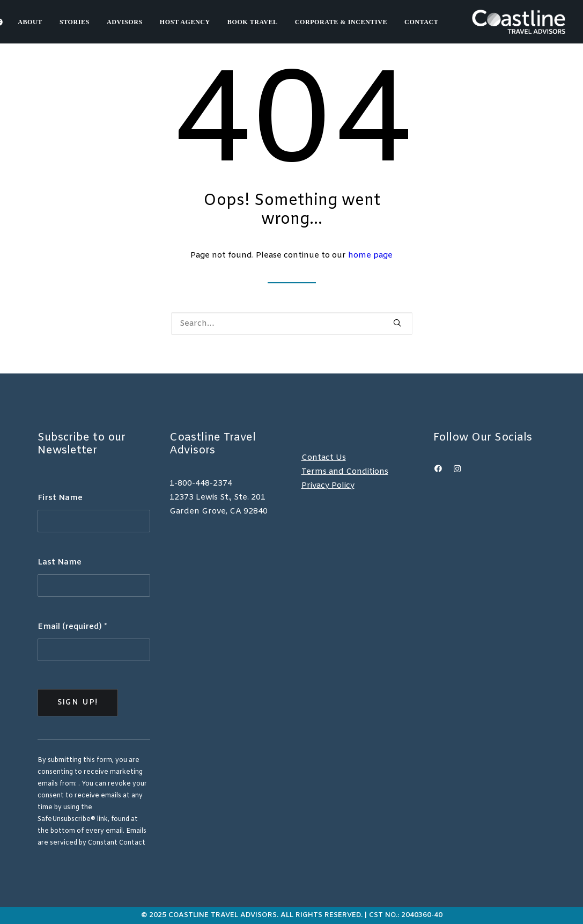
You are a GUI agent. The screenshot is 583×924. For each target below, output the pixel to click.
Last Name (60, 562)
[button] (397, 323)
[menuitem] (34, 22)
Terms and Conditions (345, 472)
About (30, 22)
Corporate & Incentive (341, 22)
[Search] (292, 324)
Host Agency (185, 22)
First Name (60, 498)
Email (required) (72, 627)
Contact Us (324, 458)
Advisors (125, 22)
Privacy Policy (328, 486)
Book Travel (253, 22)
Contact (421, 22)
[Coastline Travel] (518, 22)
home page (370, 255)
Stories (75, 22)
